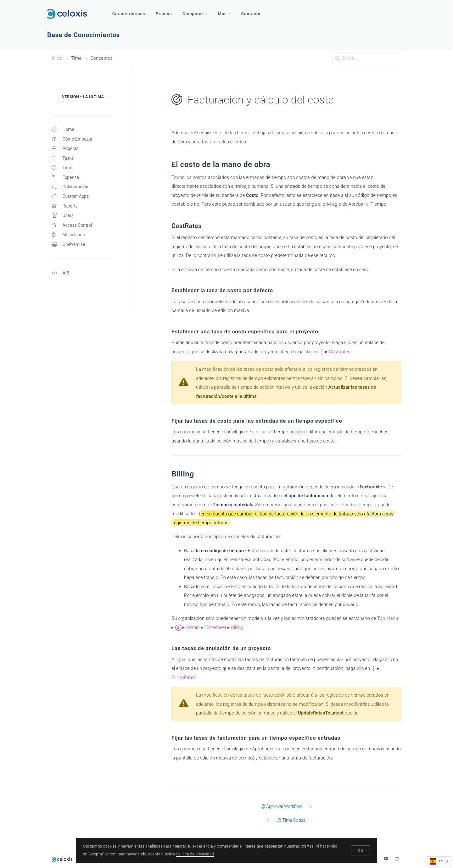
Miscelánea (69, 242)
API (61, 282)
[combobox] (439, 861)
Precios (164, 12)
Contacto (253, 12)
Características (129, 12)
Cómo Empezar (73, 140)
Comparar (196, 12)
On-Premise (69, 252)
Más (226, 12)
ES (436, 861)
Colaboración (71, 191)
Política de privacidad (195, 853)
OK (360, 850)
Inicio (57, 58)
